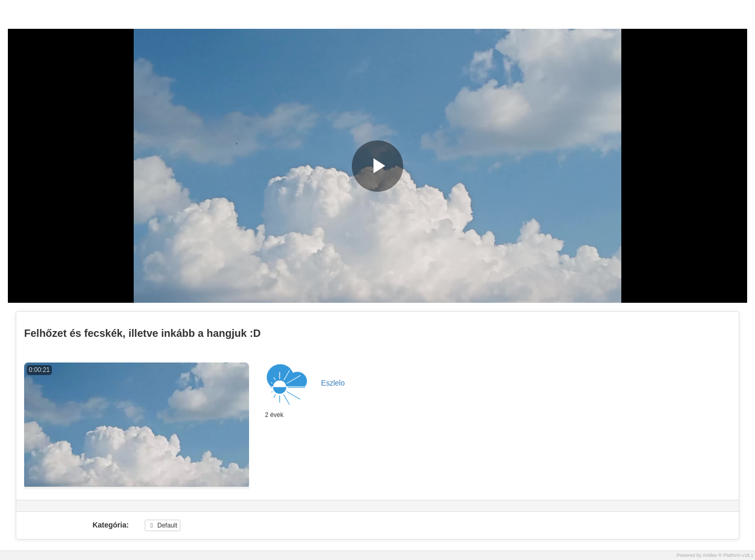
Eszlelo (333, 383)
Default (163, 525)
